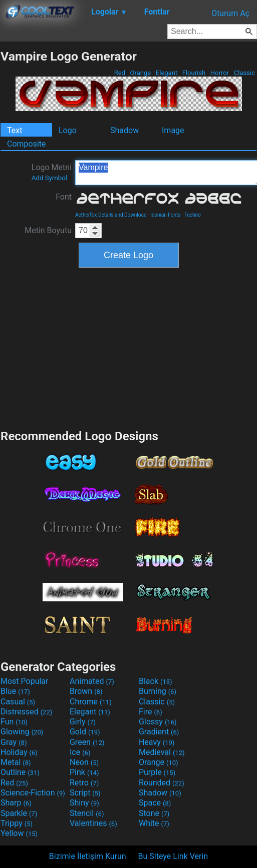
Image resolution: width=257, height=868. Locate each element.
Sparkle (19, 813)
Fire (151, 712)
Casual (18, 702)
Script (85, 793)
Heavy (157, 742)
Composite (27, 144)
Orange (140, 73)
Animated (92, 681)
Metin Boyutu (48, 230)
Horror (220, 73)
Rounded (162, 783)
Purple (157, 772)
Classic (244, 73)
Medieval (162, 752)
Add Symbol (49, 178)
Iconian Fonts (165, 215)
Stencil (87, 813)
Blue (15, 691)
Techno (193, 215)
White (154, 823)
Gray (14, 742)
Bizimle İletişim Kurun (88, 856)
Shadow (124, 130)
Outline (20, 772)
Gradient (159, 732)
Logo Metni (52, 172)
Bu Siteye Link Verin (173, 856)
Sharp (16, 803)
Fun (14, 722)
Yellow (19, 833)
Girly (83, 722)
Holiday (19, 752)
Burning (158, 691)
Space (155, 803)
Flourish (194, 73)
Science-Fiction (33, 793)
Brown (86, 691)
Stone (154, 813)
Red (119, 73)
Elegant (167, 73)
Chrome (91, 702)
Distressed (26, 712)
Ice (80, 752)
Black (156, 681)
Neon (84, 762)
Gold (85, 732)
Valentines (93, 823)
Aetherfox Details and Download (111, 215)
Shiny (84, 803)
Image (173, 130)
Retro (84, 783)
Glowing (22, 732)
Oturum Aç (230, 13)
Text (15, 130)
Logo (68, 130)
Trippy (17, 823)
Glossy (158, 722)
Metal (16, 762)
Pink (84, 772)
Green (87, 742)
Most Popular (25, 681)
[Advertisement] (129, 347)
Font (64, 197)
